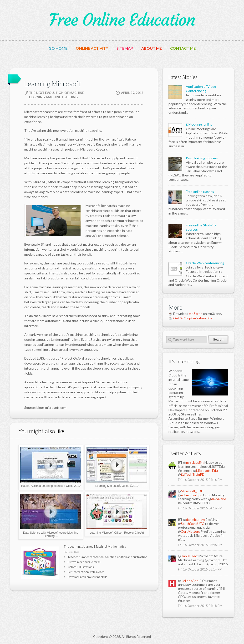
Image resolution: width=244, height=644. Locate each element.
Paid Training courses (202, 158)
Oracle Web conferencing (205, 263)
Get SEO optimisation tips (193, 318)
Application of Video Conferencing (201, 89)
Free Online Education (122, 20)
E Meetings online (199, 124)
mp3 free (196, 314)
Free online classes (200, 192)
